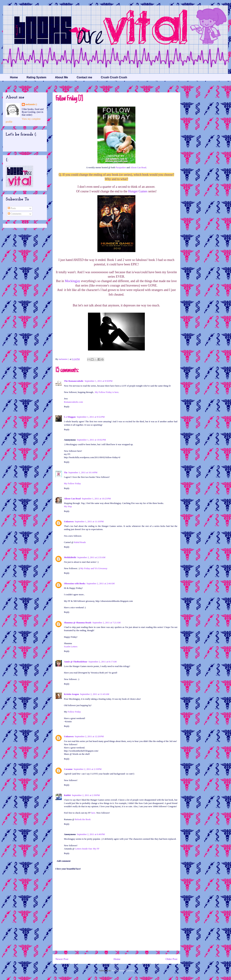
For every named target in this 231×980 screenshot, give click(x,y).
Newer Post (62, 959)
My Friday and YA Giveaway (94, 568)
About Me (62, 77)
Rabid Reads (80, 542)
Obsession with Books (75, 583)
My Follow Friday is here (107, 392)
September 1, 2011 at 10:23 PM (96, 499)
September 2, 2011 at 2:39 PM (86, 795)
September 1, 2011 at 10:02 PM (91, 440)
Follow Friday (74, 712)
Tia (66, 472)
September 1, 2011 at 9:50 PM (99, 381)
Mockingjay (73, 281)
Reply (67, 407)
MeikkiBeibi (70, 557)
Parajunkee (121, 167)
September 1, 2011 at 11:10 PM (89, 521)
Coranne (68, 769)
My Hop (68, 506)
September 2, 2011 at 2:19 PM (88, 769)
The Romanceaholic (74, 381)
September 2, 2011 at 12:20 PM (89, 736)
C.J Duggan (70, 417)
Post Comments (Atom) (123, 970)
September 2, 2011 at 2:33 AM (91, 557)
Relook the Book (83, 819)
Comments (15, 214)
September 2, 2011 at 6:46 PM (91, 834)
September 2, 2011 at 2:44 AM (101, 583)
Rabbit (67, 795)
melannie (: (64, 359)
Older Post (171, 959)
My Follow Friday (72, 483)
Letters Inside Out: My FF (87, 849)
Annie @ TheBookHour (76, 662)
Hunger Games (138, 191)
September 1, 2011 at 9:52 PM (91, 417)
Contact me (84, 77)
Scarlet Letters (71, 646)
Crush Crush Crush (114, 77)
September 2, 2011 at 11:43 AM (95, 694)
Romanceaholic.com (73, 402)
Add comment (64, 861)
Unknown (69, 521)
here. (93, 813)
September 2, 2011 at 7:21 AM (106, 623)
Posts (12, 208)
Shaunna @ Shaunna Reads (78, 623)
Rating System (36, 77)
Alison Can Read (138, 167)
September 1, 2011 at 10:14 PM (83, 472)
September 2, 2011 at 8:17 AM (103, 662)
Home (14, 77)
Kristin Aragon (71, 694)
